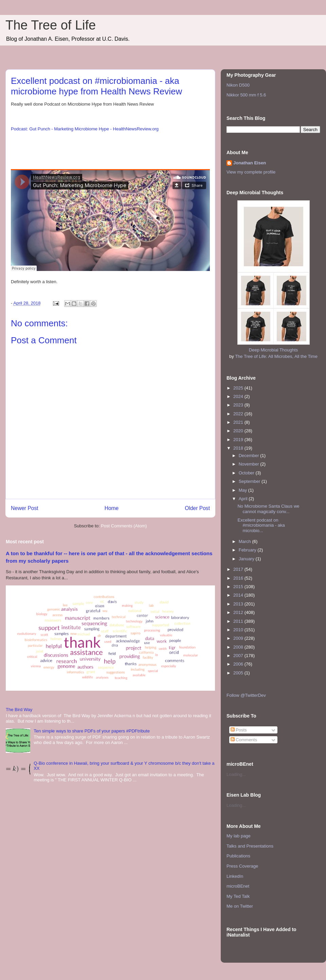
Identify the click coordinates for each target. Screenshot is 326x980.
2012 (239, 612)
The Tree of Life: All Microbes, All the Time (276, 356)
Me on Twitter (240, 906)
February (248, 550)
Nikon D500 (238, 85)
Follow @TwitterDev (246, 695)
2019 (239, 440)
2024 (239, 396)
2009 (239, 638)
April (244, 499)
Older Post (197, 508)
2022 (239, 414)
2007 (239, 656)
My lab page (239, 836)
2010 (239, 630)
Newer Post (25, 508)
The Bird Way (19, 710)
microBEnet (238, 886)
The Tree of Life (51, 25)
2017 (239, 569)
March (246, 541)
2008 (239, 647)
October (247, 473)
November (250, 464)
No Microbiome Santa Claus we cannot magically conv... (268, 509)
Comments (244, 740)
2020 (239, 431)
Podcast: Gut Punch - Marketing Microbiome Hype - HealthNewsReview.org (85, 129)
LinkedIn (235, 876)
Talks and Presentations (250, 846)
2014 (239, 595)
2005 (239, 673)
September (250, 481)
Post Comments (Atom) (124, 526)
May (243, 490)
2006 (239, 664)
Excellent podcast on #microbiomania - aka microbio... (261, 525)
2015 (239, 587)
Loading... (236, 774)
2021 (239, 422)
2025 (239, 388)
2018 (239, 448)
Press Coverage (242, 866)
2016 (239, 578)
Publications (238, 856)
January (247, 559)
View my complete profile (251, 172)
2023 (239, 405)
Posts (239, 730)
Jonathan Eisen (250, 163)
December (250, 456)
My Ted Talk (238, 896)
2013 (239, 604)
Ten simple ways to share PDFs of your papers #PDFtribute (92, 731)
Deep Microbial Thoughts (273, 350)
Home (112, 508)
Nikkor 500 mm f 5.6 (246, 95)
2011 (239, 621)
